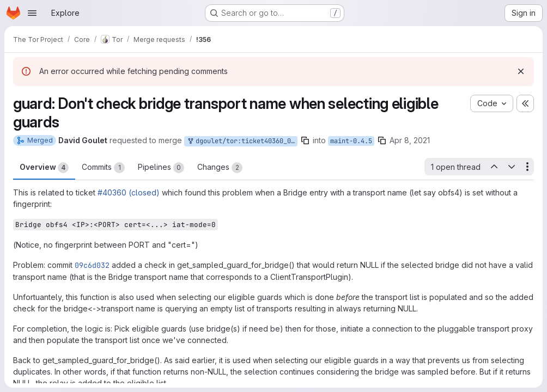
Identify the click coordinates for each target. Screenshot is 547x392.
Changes (220, 168)
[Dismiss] (521, 71)
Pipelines (161, 168)
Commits (103, 168)
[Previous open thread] (494, 167)
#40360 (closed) (129, 192)
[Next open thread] (512, 167)
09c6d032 (92, 265)
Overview (44, 168)
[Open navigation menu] (32, 13)
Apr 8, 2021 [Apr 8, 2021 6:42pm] (410, 140)
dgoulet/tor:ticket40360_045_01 (242, 141)
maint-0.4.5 (351, 141)
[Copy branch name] (305, 140)
